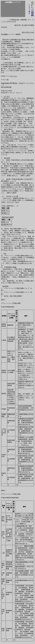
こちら (15, 76)
